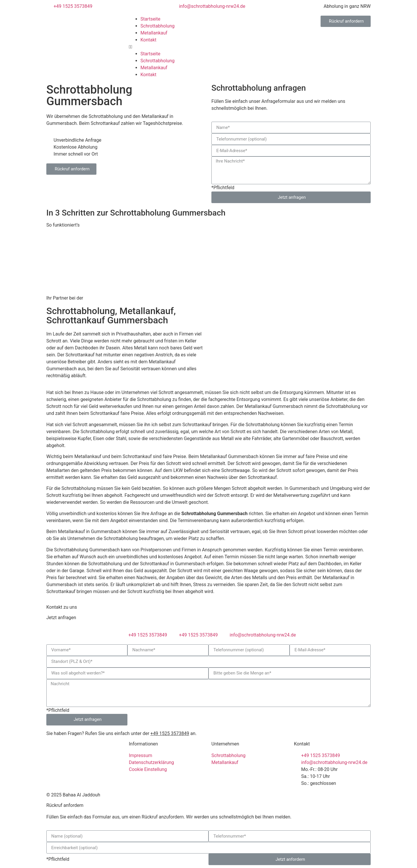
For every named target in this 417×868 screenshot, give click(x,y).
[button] (209, 47)
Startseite (150, 19)
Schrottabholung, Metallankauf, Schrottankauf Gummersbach (111, 316)
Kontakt (148, 40)
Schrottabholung (158, 26)
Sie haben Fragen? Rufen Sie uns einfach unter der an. (121, 733)
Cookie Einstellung (148, 769)
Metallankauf (154, 33)
